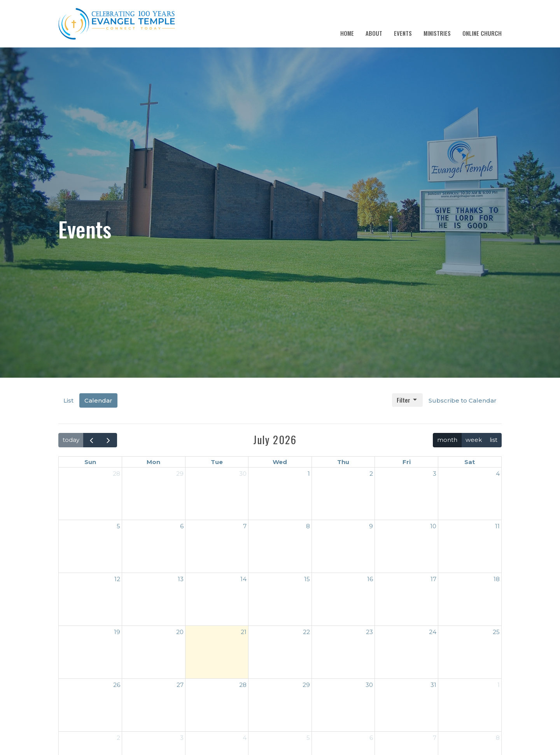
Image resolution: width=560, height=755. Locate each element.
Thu (343, 462)
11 (497, 526)
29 (180, 474)
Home (347, 33)
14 (243, 579)
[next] (108, 440)
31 (433, 685)
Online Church (482, 33)
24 (433, 632)
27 (180, 685)
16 (370, 579)
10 (433, 526)
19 (117, 632)
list (493, 440)
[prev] (92, 440)
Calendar (98, 400)
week (474, 440)
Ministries (437, 33)
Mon (153, 462)
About (374, 33)
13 (181, 579)
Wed (280, 462)
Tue (217, 462)
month (447, 440)
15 (307, 579)
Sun (90, 462)
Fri (407, 462)
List (68, 400)
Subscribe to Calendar (463, 400)
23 (369, 632)
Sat (470, 462)
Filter (407, 400)
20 (180, 632)
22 (306, 632)
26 (117, 685)
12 (117, 579)
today (71, 440)
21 (244, 632)
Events (403, 33)
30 (243, 474)
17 (433, 579)
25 (496, 632)
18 (497, 579)
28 (116, 474)
